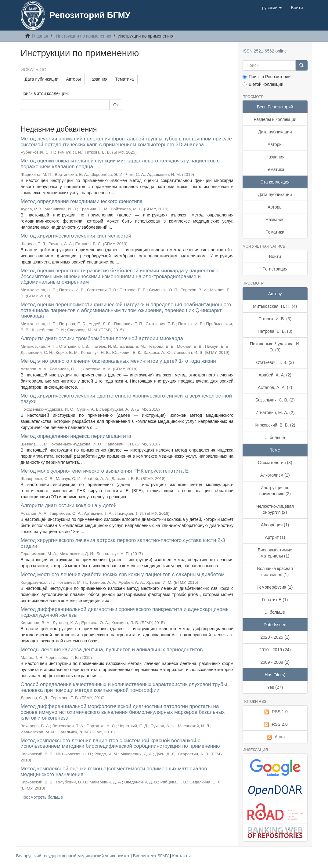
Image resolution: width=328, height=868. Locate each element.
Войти (275, 256)
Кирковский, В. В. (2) (275, 425)
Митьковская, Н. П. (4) (275, 306)
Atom (275, 737)
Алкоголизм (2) (275, 475)
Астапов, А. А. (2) (275, 387)
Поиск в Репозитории (267, 77)
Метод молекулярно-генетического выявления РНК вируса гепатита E (105, 471)
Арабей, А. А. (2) (275, 375)
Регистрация (275, 269)
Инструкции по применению (83, 36)
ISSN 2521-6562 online (265, 51)
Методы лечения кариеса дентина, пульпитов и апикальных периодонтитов (112, 650)
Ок (116, 105)
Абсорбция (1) (275, 525)
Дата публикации (42, 79)
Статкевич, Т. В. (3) (275, 362)
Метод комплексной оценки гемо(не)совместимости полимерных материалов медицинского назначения (114, 772)
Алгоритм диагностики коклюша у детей (69, 505)
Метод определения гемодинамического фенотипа (82, 201)
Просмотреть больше (42, 797)
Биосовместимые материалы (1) (275, 553)
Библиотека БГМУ (151, 856)
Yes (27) (275, 687)
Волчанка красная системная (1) (275, 572)
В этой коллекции (263, 84)
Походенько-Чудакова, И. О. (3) (275, 347)
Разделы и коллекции (275, 119)
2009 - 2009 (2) (275, 662)
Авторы (73, 79)
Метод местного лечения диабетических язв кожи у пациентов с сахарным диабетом (123, 574)
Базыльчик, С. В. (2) (275, 400)
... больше (275, 438)
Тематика (124, 79)
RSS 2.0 (275, 725)
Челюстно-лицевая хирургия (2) (275, 509)
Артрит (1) (275, 537)
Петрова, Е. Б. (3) (275, 331)
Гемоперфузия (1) (275, 587)
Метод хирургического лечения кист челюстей (76, 236)
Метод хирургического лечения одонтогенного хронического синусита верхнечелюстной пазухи (126, 399)
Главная (40, 36)
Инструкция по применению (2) (275, 491)
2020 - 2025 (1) (275, 637)
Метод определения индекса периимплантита (76, 436)
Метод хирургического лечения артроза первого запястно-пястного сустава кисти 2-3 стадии (123, 543)
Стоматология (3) (275, 463)
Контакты (181, 856)
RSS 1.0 (275, 712)
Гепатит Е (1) (275, 600)
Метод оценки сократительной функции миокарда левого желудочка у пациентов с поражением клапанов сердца (120, 164)
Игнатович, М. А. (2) (275, 412)
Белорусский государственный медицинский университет (74, 856)
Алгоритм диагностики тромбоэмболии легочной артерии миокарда (102, 338)
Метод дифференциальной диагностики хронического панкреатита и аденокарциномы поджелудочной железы (125, 612)
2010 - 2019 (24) (275, 650)
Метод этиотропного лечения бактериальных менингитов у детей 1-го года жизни (118, 361)
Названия (98, 79)
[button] (272, 8)
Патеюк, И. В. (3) (275, 319)
